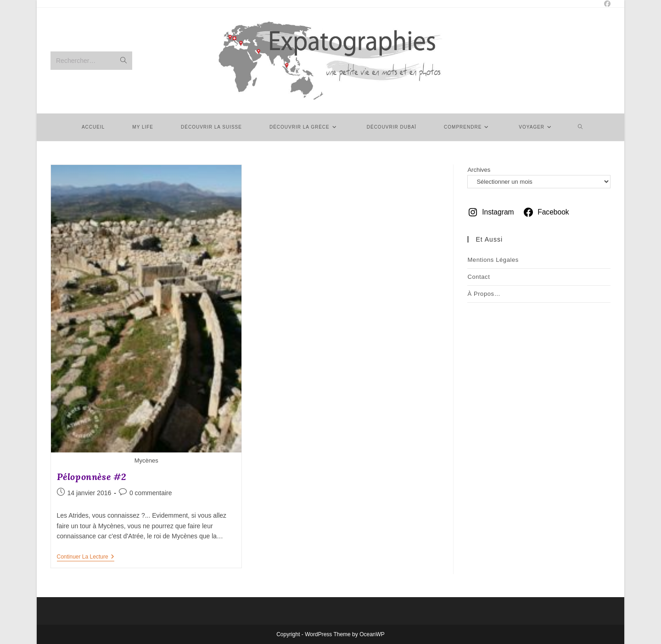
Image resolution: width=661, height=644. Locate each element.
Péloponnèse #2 (92, 477)
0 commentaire (151, 493)
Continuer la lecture (86, 557)
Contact (479, 277)
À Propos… (484, 294)
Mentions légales (493, 260)
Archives (479, 170)
